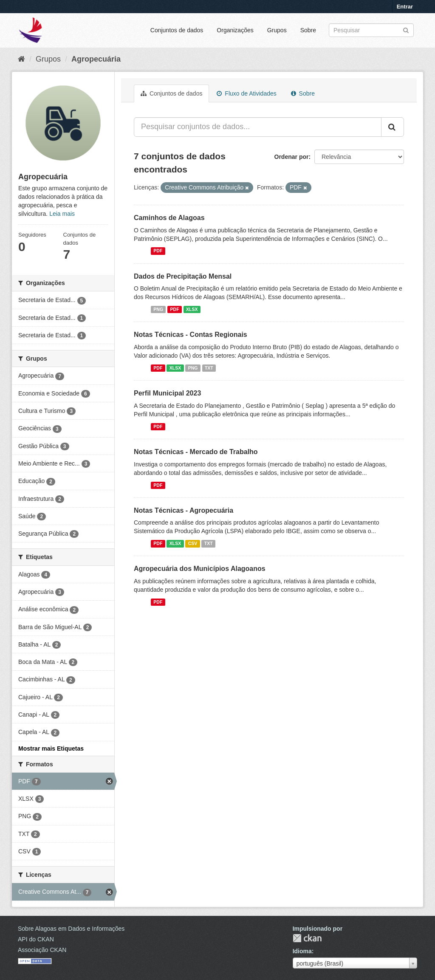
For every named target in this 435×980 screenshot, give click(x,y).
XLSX (192, 309)
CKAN (307, 938)
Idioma (302, 951)
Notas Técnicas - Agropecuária (184, 510)
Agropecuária (96, 59)
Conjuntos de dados (177, 30)
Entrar (405, 7)
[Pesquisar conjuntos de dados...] (258, 127)
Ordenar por (292, 157)
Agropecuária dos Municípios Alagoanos (200, 569)
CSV (193, 543)
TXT (209, 368)
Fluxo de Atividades (246, 93)
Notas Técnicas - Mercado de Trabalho (196, 452)
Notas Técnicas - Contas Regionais (191, 335)
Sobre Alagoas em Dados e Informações (71, 929)
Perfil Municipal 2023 (167, 393)
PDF (158, 251)
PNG (158, 309)
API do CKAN (36, 939)
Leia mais (62, 214)
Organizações (235, 30)
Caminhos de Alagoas (169, 218)
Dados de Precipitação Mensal (183, 276)
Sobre (308, 30)
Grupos (277, 30)
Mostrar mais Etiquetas (51, 748)
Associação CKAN (42, 950)
